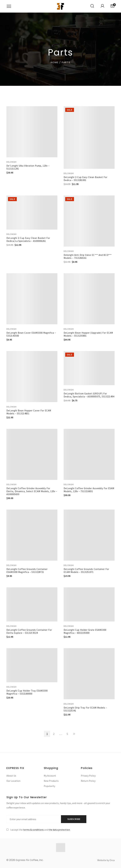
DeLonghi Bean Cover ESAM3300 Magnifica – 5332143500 (31, 334)
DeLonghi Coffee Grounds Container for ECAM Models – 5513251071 (86, 571)
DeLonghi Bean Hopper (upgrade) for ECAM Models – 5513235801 (88, 334)
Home (55, 62)
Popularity (49, 786)
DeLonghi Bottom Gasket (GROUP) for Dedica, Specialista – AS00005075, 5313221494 (89, 395)
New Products (51, 781)
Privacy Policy (88, 776)
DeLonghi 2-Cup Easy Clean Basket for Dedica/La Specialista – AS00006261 (28, 239)
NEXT (74, 734)
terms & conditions (33, 830)
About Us (11, 776)
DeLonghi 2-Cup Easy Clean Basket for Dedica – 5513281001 (85, 179)
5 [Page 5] (67, 734)
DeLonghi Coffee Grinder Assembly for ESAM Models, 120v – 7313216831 (89, 490)
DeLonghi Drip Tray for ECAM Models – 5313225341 (85, 709)
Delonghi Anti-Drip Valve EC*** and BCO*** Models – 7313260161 (88, 256)
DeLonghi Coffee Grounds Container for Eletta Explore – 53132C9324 (29, 631)
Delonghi (12, 162)
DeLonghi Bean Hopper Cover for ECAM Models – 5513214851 (29, 412)
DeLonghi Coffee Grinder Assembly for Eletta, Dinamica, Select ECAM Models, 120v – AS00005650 (32, 491)
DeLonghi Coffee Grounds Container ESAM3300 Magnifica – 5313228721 (27, 571)
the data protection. (59, 830)
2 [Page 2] (54, 734)
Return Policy (88, 781)
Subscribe (74, 819)
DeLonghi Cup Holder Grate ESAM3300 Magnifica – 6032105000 (85, 631)
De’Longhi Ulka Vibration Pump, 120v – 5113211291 (28, 167)
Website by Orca (106, 860)
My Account (50, 776)
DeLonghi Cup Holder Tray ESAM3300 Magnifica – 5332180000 (27, 692)
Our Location (13, 781)
